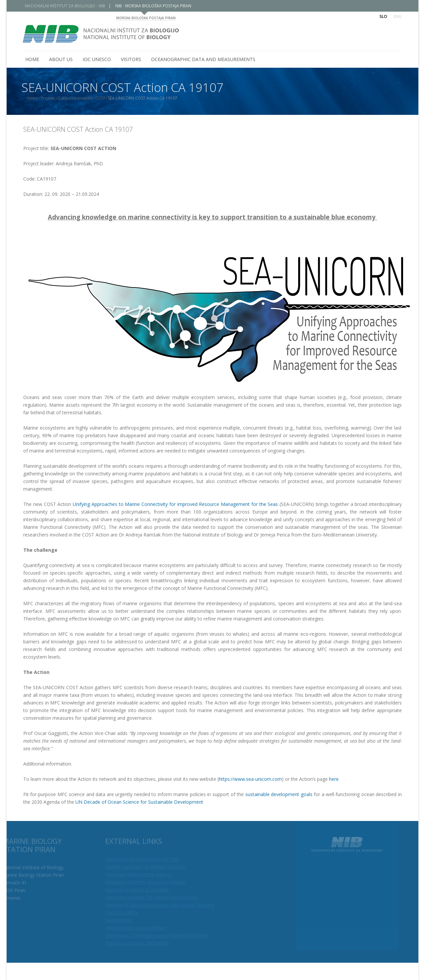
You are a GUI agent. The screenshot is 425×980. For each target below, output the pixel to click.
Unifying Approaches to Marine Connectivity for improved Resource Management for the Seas (175, 504)
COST (105, 98)
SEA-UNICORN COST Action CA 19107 (78, 129)
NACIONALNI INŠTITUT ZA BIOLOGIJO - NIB (70, 6)
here (334, 779)
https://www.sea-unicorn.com (250, 779)
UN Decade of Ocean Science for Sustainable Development (139, 802)
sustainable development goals (279, 794)
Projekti (53, 98)
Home (37, 98)
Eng (398, 16)
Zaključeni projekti (80, 98)
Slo (383, 16)
